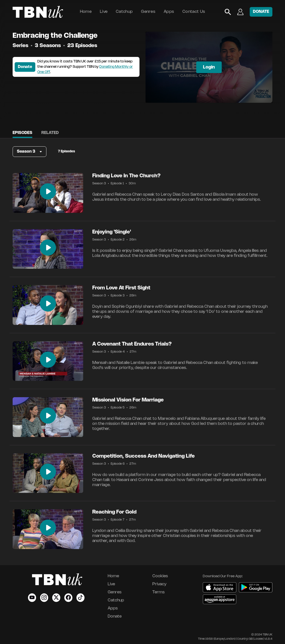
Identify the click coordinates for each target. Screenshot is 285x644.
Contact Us (194, 12)
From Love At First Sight (121, 288)
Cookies (160, 576)
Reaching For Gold (114, 512)
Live (104, 12)
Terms (159, 592)
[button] (30, 152)
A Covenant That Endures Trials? (132, 344)
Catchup (124, 12)
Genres (148, 12)
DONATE (261, 12)
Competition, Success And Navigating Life (144, 456)
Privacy (159, 584)
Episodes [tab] (22, 133)
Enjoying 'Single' (112, 232)
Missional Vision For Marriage (128, 400)
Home (86, 12)
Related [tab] (50, 133)
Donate (25, 67)
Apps (169, 12)
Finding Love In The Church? (126, 176)
